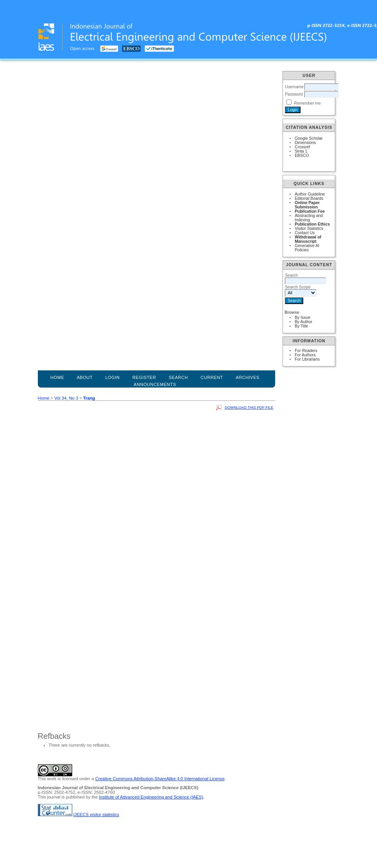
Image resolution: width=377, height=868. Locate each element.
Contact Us (305, 233)
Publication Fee (310, 211)
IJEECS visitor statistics (96, 815)
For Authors (305, 355)
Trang (89, 398)
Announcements (155, 384)
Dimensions (305, 143)
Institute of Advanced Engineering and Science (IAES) (151, 797)
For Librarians (307, 359)
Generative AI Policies (307, 248)
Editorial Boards (309, 198)
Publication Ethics (312, 224)
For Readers (306, 351)
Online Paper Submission (307, 205)
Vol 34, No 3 (66, 398)
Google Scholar (309, 138)
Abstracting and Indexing (309, 218)
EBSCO (302, 156)
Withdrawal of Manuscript (308, 239)
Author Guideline (310, 194)
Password (294, 94)
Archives (248, 377)
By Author (303, 322)
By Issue (302, 317)
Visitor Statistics (309, 229)
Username (294, 87)
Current (212, 377)
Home (57, 377)
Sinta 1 (301, 151)
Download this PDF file (249, 407)
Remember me (307, 103)
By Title (301, 326)
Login (113, 377)
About (85, 377)
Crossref (302, 147)
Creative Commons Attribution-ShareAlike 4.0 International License (160, 779)
